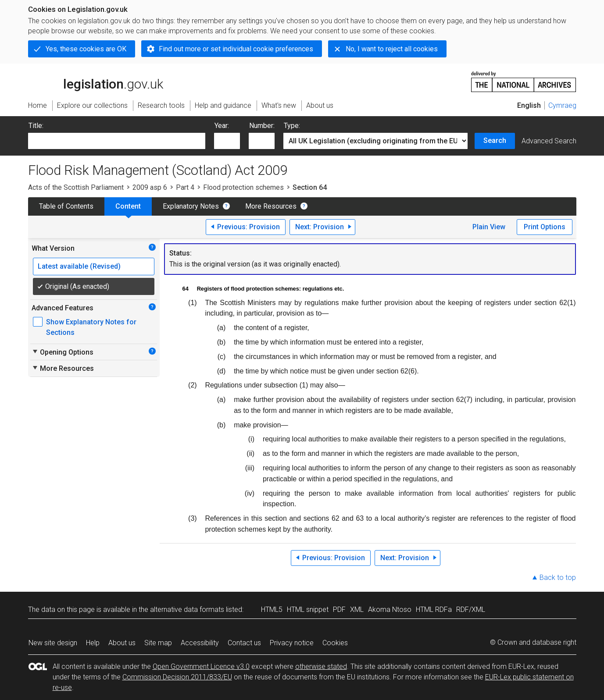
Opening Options (63, 352)
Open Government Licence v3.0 (201, 666)
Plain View (489, 227)
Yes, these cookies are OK (86, 49)
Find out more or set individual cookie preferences (236, 49)
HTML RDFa (434, 609)
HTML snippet (308, 609)
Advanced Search (549, 141)
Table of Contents (66, 206)
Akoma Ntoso (390, 609)
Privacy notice (292, 643)
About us (122, 643)
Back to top (558, 577)
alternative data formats (187, 609)
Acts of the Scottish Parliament (76, 187)
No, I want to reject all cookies (392, 49)
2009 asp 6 (150, 187)
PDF (339, 609)
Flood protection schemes (243, 187)
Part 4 (185, 187)
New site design (53, 643)
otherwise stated (321, 666)
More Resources (271, 206)
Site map (158, 643)
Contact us (244, 643)
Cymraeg (562, 105)
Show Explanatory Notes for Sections (91, 327)
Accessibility (200, 643)
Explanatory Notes (191, 206)
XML (357, 609)
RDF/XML (471, 609)
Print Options (545, 227)
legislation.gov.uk (96, 81)
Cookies (335, 643)
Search (495, 140)
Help (93, 643)
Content (128, 206)
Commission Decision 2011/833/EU (177, 677)
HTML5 (272, 609)
